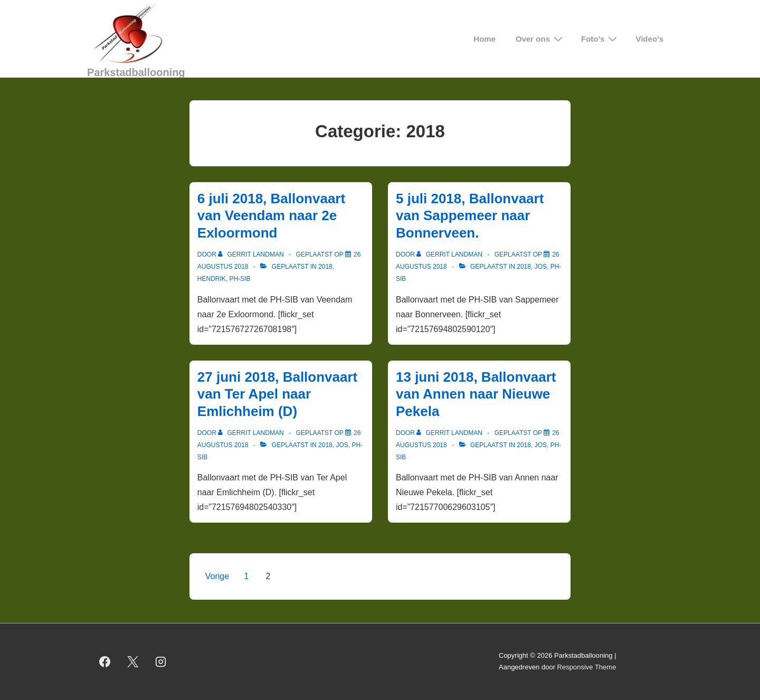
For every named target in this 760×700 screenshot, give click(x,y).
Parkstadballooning (136, 72)
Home (484, 39)
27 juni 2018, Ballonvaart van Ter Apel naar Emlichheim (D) (277, 394)
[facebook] (105, 661)
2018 (325, 267)
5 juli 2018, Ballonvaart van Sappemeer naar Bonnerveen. (470, 216)
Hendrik (212, 279)
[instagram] (161, 661)
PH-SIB (240, 279)
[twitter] (133, 661)
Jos (541, 267)
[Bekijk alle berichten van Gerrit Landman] (252, 254)
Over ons (540, 39)
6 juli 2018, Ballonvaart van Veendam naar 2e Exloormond (271, 216)
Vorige (217, 576)
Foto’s (600, 39)
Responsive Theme (587, 667)
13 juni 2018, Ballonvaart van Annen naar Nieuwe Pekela (476, 394)
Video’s (649, 39)
